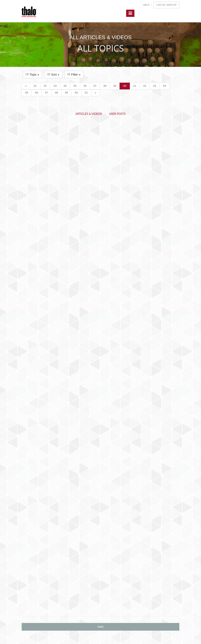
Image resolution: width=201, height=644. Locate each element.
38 (105, 86)
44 (164, 86)
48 (56, 93)
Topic (32, 75)
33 (55, 86)
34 (65, 86)
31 (35, 86)
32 (45, 86)
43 (155, 86)
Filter (74, 75)
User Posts (117, 114)
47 (46, 93)
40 (125, 86)
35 (75, 86)
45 (26, 93)
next (100, 627)
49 (66, 93)
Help (146, 5)
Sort (53, 75)
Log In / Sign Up (166, 5)
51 (86, 93)
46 (36, 93)
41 (135, 86)
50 (76, 93)
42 (145, 86)
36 (85, 86)
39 (115, 86)
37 (95, 86)
